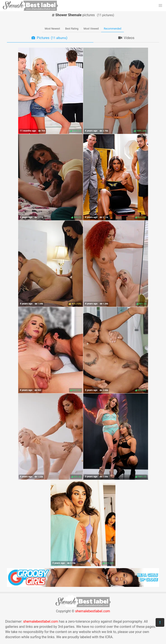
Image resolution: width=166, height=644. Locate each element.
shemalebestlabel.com (93, 611)
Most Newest (52, 29)
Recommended (113, 29)
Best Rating (72, 29)
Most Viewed (91, 29)
